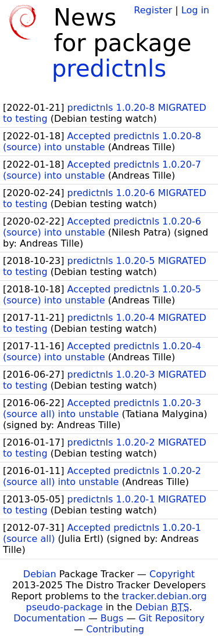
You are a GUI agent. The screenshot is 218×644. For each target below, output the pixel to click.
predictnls (109, 68)
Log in (195, 10)
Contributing (115, 629)
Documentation (49, 618)
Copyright (172, 574)
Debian (40, 574)
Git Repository (172, 618)
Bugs (112, 618)
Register (153, 10)
